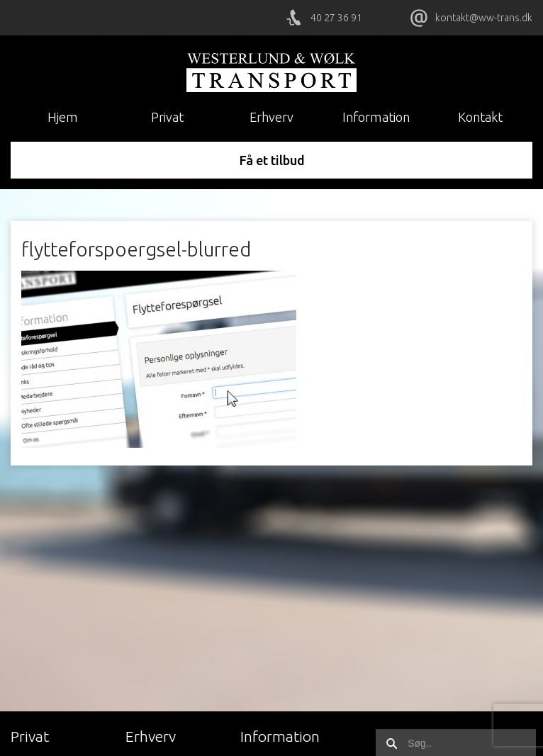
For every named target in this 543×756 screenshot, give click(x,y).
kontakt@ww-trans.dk (484, 18)
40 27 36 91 (336, 18)
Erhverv (271, 117)
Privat (167, 117)
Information (376, 117)
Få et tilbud (272, 160)
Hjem (63, 117)
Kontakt (480, 117)
